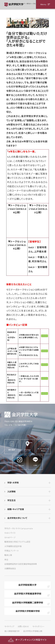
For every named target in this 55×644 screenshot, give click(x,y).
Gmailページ (10, 537)
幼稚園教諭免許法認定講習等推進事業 (21, 564)
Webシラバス (10, 533)
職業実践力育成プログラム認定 (17, 542)
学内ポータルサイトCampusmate (19, 529)
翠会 (6, 560)
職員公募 (8, 555)
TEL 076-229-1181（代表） (15, 425)
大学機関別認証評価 (13, 546)
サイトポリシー (38, 627)
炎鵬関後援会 (10, 569)
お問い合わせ (23, 627)
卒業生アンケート (12, 551)
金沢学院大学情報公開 (33, 631)
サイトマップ (9, 627)
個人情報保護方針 (12, 631)
